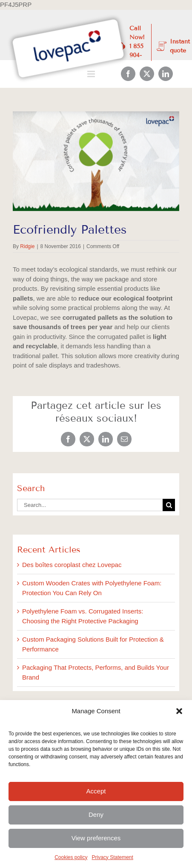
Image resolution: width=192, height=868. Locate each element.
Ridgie (27, 246)
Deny (96, 814)
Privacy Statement (113, 857)
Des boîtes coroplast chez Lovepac (72, 565)
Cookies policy (71, 857)
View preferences (96, 838)
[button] (179, 711)
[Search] (169, 505)
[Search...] (90, 505)
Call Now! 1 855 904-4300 (137, 46)
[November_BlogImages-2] (96, 161)
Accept (96, 791)
